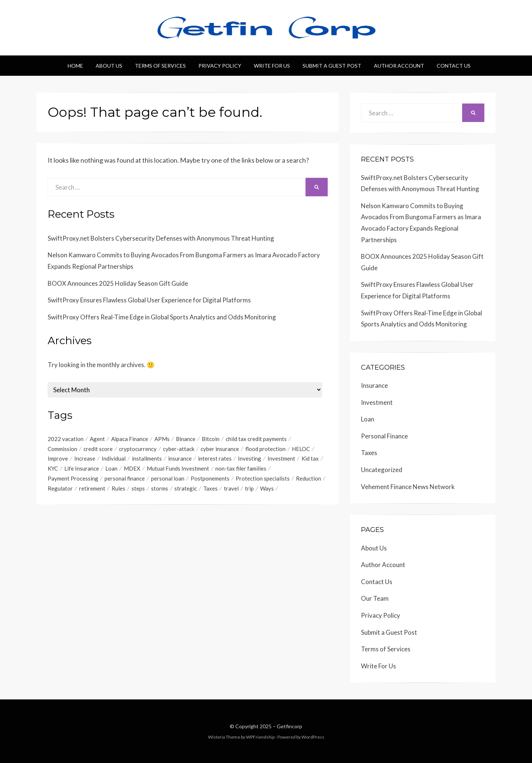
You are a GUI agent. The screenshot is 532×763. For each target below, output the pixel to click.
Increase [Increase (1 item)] (85, 459)
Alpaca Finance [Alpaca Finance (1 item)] (130, 439)
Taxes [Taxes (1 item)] (210, 489)
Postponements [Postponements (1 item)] (210, 479)
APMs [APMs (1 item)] (162, 439)
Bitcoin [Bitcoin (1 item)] (211, 439)
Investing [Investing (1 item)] (250, 459)
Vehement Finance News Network (408, 487)
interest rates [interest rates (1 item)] (215, 459)
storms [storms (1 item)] (160, 489)
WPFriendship (260, 737)
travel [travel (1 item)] (231, 489)
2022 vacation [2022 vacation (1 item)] (66, 439)
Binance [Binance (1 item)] (186, 439)
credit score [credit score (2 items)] (98, 449)
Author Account (399, 66)
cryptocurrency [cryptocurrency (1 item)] (138, 449)
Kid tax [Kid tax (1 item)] (310, 459)
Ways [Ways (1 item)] (267, 489)
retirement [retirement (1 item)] (92, 489)
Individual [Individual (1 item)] (114, 459)
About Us (109, 66)
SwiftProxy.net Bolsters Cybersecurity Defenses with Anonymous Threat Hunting (161, 238)
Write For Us (272, 66)
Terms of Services (160, 66)
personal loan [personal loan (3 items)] (168, 479)
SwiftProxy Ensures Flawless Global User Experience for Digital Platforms (149, 300)
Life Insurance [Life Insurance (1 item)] (82, 469)
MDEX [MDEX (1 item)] (132, 469)
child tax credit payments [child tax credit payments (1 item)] (256, 439)
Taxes (369, 453)
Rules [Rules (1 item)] (118, 489)
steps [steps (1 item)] (138, 489)
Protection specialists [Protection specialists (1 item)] (263, 479)
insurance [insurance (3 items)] (180, 459)
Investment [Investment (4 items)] (281, 459)
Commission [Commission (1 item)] (62, 449)
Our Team (375, 598)
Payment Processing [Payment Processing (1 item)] (73, 479)
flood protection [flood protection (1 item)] (265, 449)
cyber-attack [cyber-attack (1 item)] (179, 449)
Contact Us (454, 66)
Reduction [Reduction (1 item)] (308, 479)
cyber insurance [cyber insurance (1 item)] (220, 449)
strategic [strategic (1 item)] (186, 489)
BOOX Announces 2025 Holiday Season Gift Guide (118, 283)
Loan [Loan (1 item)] (111, 469)
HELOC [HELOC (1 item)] (301, 449)
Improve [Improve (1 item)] (58, 459)
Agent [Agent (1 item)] (97, 439)
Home (75, 66)
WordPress (313, 737)
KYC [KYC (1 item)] (53, 469)
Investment (377, 402)
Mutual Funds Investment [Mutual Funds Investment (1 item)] (178, 469)
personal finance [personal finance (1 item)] (125, 479)
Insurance (374, 385)
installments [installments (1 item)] (147, 459)
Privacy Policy (220, 66)
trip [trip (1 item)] (249, 489)
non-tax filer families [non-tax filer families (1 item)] (241, 469)
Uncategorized (382, 470)
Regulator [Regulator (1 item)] (60, 489)
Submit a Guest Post (332, 66)
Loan (368, 419)
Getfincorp (289, 726)
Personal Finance (384, 436)
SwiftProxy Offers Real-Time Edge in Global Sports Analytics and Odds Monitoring (162, 317)
